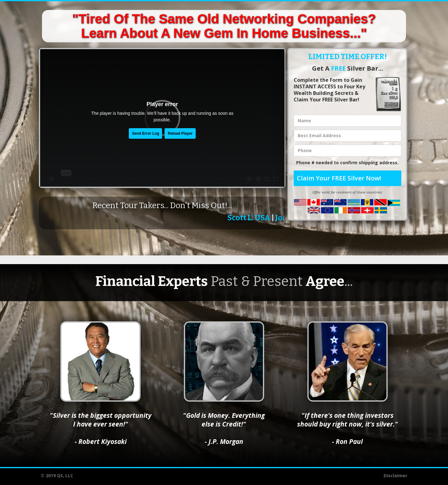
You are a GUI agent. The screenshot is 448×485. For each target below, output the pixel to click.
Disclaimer (395, 476)
